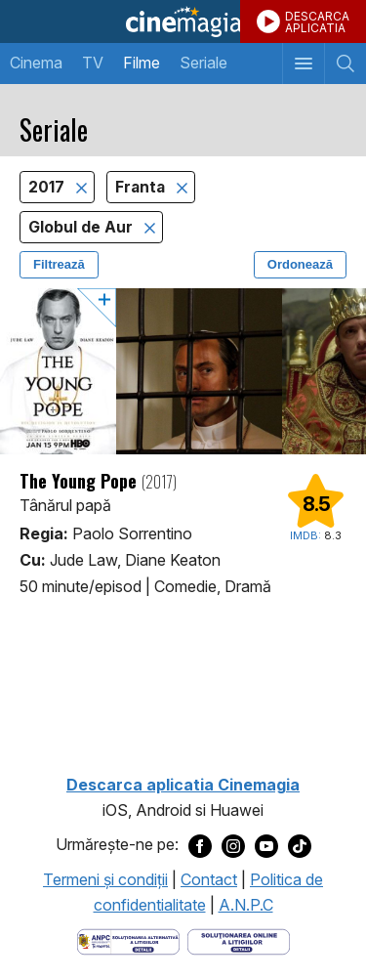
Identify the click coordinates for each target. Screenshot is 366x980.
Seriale (203, 63)
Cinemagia (183, 21)
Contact (209, 879)
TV (93, 63)
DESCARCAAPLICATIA (317, 22)
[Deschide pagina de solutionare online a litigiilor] (239, 941)
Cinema (36, 63)
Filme (142, 63)
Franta (142, 187)
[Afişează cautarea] (345, 64)
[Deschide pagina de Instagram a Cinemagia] (233, 845)
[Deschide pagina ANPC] (128, 941)
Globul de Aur (82, 227)
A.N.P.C (246, 905)
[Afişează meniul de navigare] (303, 64)
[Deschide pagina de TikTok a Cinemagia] (300, 845)
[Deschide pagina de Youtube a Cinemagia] (266, 845)
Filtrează (59, 264)
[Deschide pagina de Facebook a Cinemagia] (200, 845)
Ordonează (300, 264)
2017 (48, 187)
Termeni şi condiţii (105, 879)
